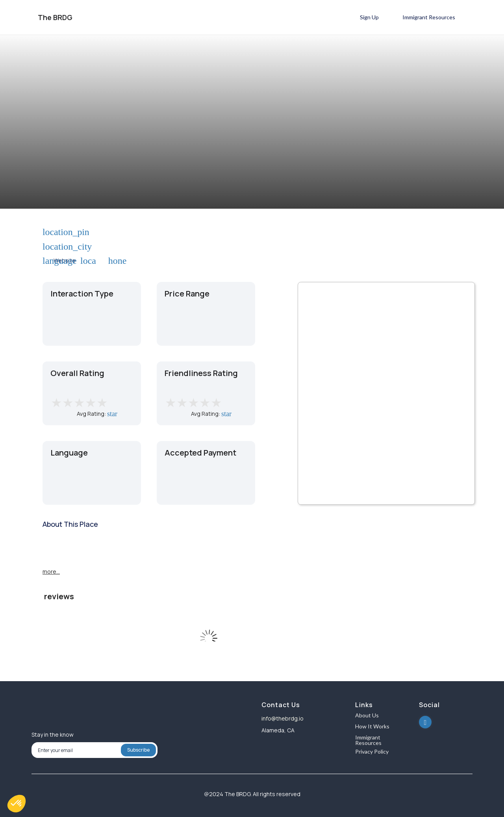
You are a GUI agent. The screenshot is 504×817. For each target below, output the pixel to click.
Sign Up (369, 17)
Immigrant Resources (368, 740)
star (111, 414)
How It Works (372, 727)
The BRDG (55, 17)
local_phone (85, 261)
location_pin (47, 232)
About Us (367, 716)
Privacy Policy (372, 752)
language (47, 261)
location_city (47, 246)
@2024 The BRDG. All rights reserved (252, 794)
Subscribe (138, 750)
